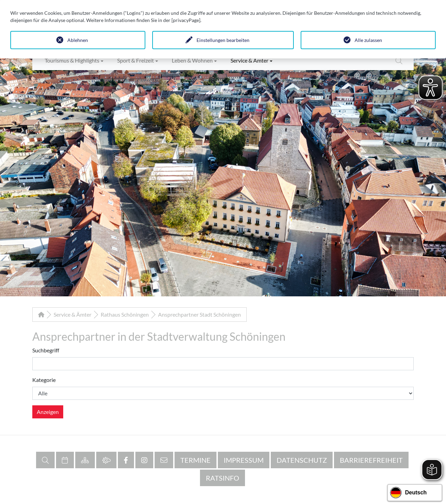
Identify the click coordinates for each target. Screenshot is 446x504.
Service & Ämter (73, 314)
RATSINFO (222, 478)
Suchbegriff (46, 350)
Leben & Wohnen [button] (192, 60)
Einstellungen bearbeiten (223, 40)
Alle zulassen (368, 40)
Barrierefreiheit (371, 460)
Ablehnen (78, 40)
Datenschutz (302, 460)
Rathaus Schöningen (125, 314)
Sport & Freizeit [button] (136, 60)
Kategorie (44, 380)
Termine (196, 460)
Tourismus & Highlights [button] (72, 60)
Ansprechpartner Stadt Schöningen (199, 314)
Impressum (244, 460)
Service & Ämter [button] (249, 60)
